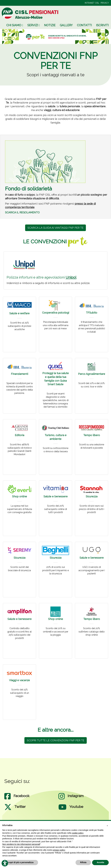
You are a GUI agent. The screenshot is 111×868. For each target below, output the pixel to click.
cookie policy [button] (78, 833)
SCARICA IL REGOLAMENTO (22, 212)
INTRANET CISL (92, 3)
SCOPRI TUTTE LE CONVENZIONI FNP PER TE (56, 740)
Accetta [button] (100, 862)
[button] (107, 825)
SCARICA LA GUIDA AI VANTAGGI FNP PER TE (55, 228)
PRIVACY (105, 3)
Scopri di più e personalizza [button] (20, 862)
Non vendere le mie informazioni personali (21, 844)
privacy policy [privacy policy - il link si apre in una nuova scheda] (59, 850)
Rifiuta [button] (83, 862)
